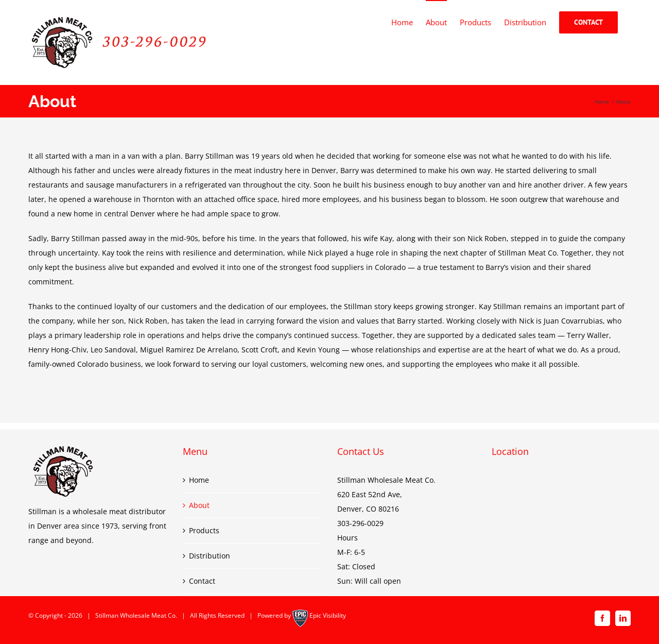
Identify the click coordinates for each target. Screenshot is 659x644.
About (199, 505)
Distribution (210, 556)
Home (199, 480)
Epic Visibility (328, 615)
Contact (202, 581)
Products (204, 530)
